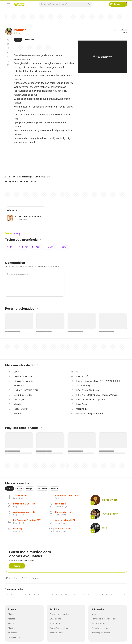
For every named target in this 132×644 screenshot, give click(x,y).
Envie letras (55, 623)
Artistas (12, 619)
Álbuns (11, 623)
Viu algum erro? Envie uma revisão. (21, 181)
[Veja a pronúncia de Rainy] (62, 247)
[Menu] (9, 4)
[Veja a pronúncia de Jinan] (49, 247)
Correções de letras (59, 628)
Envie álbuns (55, 619)
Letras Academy (66, 234)
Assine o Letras (57, 633)
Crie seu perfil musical (59, 614)
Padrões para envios (101, 633)
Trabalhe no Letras (100, 628)
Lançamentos (14, 637)
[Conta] (124, 4)
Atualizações (14, 633)
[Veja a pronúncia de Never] (23, 247)
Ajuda (94, 614)
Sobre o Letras (98, 623)
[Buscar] (89, 4)
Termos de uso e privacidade (105, 619)
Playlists (12, 628)
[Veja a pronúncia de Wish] (36, 247)
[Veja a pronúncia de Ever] (11, 247)
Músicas (12, 614)
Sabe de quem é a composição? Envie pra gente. (28, 177)
